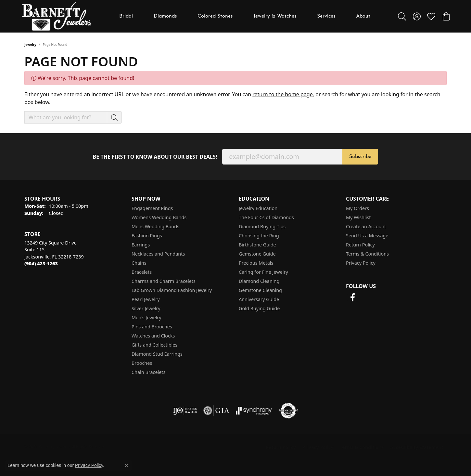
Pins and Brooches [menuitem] (152, 327)
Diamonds (165, 16)
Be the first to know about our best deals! (155, 157)
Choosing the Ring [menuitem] (259, 236)
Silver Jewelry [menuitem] (146, 308)
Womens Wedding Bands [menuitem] (159, 217)
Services (326, 16)
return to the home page (283, 94)
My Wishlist (358, 217)
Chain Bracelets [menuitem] (148, 372)
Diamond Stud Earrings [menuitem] (157, 354)
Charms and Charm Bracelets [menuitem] (164, 281)
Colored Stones (215, 16)
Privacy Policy (361, 263)
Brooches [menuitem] (142, 363)
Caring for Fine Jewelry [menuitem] (263, 272)
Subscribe (360, 157)
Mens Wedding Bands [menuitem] (155, 226)
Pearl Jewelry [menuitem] (146, 299)
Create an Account (366, 226)
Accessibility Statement (417, 447)
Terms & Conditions (367, 254)
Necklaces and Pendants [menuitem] (158, 254)
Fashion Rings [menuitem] (147, 236)
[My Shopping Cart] (446, 16)
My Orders (357, 208)
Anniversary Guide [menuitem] (259, 299)
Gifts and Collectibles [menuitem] (154, 345)
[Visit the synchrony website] (254, 411)
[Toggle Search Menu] (402, 16)
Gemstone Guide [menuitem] (257, 254)
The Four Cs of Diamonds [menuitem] (266, 217)
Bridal (126, 16)
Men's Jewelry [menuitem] (146, 317)
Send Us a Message (367, 236)
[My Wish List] (431, 16)
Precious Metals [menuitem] (256, 263)
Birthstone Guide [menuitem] (257, 245)
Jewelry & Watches (275, 16)
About (363, 16)
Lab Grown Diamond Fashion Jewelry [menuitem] (172, 290)
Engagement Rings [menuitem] (152, 208)
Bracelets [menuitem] (142, 272)
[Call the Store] (41, 264)
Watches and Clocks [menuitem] (153, 336)
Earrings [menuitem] (141, 245)
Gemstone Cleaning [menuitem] (260, 290)
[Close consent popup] (126, 466)
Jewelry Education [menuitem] (258, 208)
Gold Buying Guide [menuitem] (259, 308)
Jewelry (30, 45)
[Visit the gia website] (216, 411)
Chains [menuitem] (139, 263)
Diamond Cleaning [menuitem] (259, 281)
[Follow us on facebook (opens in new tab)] (352, 297)
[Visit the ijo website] (185, 411)
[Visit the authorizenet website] (288, 411)
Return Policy (360, 245)
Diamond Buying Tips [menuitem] (262, 226)
